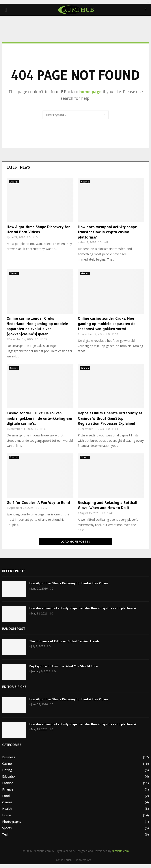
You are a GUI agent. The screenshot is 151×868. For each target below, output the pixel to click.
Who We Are (84, 860)
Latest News (18, 167)
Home (7, 815)
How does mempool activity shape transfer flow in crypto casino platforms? (107, 232)
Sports (14, 457)
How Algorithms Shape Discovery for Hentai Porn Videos (38, 229)
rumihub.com (120, 851)
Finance (8, 789)
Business (9, 757)
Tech (6, 834)
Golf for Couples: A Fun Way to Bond (38, 503)
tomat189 (148, 2)
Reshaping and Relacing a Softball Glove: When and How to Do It (108, 505)
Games (14, 273)
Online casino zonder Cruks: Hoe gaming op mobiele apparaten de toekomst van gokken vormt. (107, 324)
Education (9, 776)
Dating (14, 182)
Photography (12, 822)
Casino (85, 182)
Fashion (8, 783)
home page (90, 92)
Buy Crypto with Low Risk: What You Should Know (64, 666)
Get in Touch (64, 860)
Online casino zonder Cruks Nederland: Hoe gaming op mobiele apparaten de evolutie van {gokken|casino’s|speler (37, 326)
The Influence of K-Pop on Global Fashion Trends (64, 641)
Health (7, 809)
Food (6, 796)
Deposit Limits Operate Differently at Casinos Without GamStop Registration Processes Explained (110, 418)
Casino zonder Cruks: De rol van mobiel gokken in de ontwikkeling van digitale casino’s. (39, 418)
